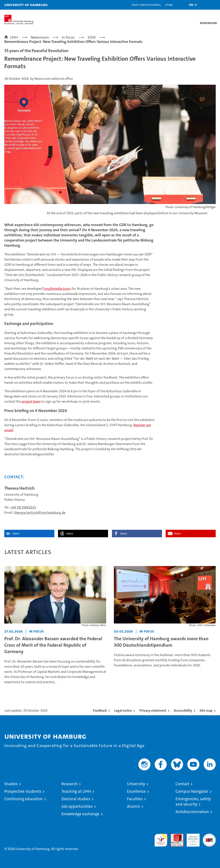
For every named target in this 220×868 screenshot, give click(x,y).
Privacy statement (153, 710)
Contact (182, 784)
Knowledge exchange (80, 814)
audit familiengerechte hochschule (161, 840)
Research (70, 784)
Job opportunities (77, 806)
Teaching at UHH (76, 791)
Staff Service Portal (146, 5)
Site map (206, 710)
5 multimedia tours (57, 289)
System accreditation (209, 838)
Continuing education (24, 799)
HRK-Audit (191, 838)
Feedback (100, 710)
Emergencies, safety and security (193, 802)
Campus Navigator (192, 791)
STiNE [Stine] (169, 5)
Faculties (135, 799)
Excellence (136, 791)
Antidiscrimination (192, 812)
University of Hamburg (26, 5)
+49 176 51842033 (23, 507)
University (136, 784)
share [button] (16, 534)
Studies (11, 784)
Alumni (134, 806)
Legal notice (123, 710)
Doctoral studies (76, 799)
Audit (175, 836)
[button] (192, 5)
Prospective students (23, 791)
